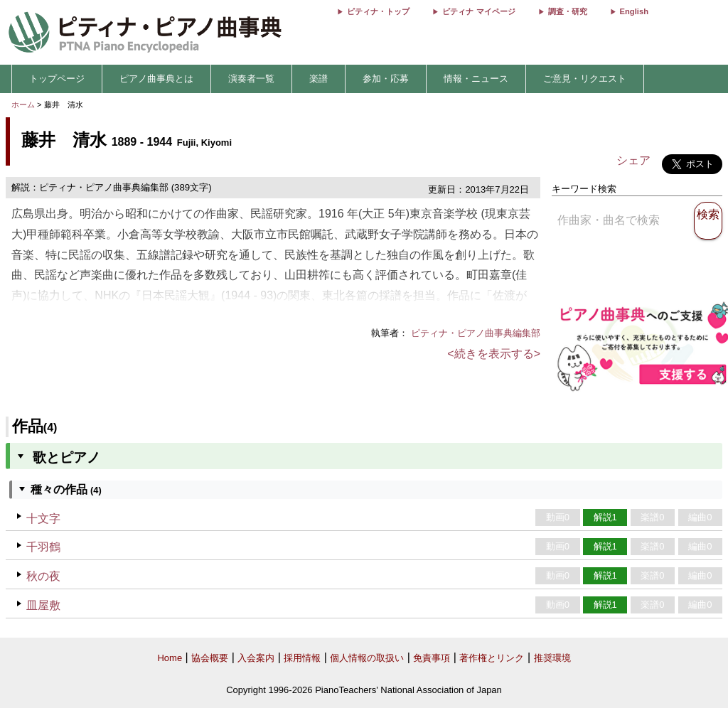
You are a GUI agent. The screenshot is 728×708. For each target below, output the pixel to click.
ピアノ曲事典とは (156, 79)
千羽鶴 (43, 547)
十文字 (43, 519)
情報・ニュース (476, 79)
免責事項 (432, 658)
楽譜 (318, 79)
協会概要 (210, 658)
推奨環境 (552, 658)
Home (170, 658)
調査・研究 (568, 11)
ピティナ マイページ (478, 11)
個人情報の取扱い (367, 658)
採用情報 (302, 658)
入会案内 (256, 658)
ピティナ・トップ (378, 11)
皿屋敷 (43, 605)
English (634, 11)
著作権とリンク (492, 658)
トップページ (57, 79)
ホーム (23, 104)
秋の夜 (43, 576)
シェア (633, 160)
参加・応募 (386, 79)
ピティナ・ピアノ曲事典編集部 (476, 333)
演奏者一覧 (251, 79)
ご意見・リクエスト (585, 79)
